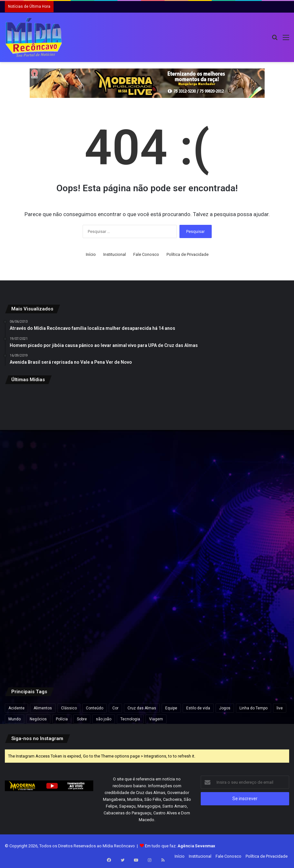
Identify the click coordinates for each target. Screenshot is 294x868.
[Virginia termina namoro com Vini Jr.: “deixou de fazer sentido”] (243, 628)
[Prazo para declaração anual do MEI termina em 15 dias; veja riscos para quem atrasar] (51, 628)
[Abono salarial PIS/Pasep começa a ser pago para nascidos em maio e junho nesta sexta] (51, 533)
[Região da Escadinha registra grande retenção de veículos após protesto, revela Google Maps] (147, 628)
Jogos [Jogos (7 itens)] (225, 708)
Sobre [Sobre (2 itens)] (82, 719)
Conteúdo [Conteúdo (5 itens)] (95, 708)
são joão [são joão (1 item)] (104, 719)
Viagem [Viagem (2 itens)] (156, 719)
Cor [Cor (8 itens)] (115, 708)
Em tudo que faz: (180, 846)
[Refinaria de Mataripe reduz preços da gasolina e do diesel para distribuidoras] (243, 437)
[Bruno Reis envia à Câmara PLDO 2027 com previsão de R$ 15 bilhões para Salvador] (51, 437)
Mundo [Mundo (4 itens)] (15, 719)
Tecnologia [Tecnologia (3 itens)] (130, 719)
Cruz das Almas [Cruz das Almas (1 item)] (142, 708)
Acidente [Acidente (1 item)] (16, 708)
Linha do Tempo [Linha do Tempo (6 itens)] (253, 708)
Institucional (115, 254)
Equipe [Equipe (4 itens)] (171, 708)
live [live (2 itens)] (280, 708)
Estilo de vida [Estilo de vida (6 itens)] (198, 708)
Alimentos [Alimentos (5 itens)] (43, 708)
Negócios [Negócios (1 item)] (38, 719)
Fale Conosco (146, 254)
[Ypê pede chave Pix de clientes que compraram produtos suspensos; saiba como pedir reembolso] (147, 437)
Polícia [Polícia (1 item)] (62, 719)
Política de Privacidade (188, 254)
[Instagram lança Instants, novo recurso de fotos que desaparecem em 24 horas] (147, 533)
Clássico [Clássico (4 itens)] (69, 708)
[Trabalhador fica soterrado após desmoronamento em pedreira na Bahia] (243, 533)
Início (91, 254)
